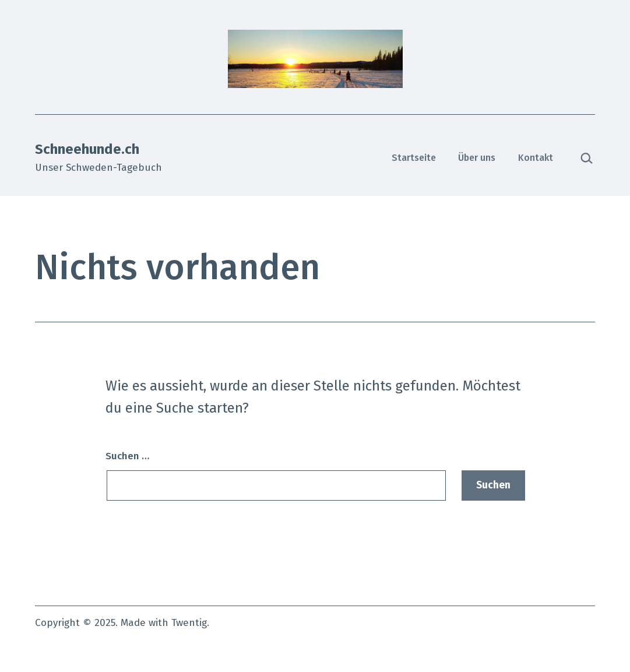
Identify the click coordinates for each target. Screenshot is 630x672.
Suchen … (127, 456)
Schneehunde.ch (87, 149)
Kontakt (536, 158)
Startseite (414, 158)
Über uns (477, 158)
